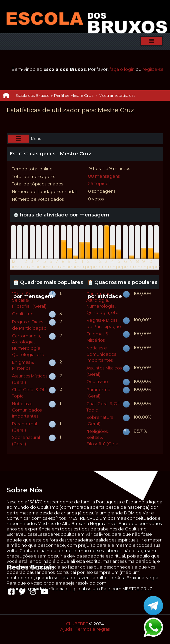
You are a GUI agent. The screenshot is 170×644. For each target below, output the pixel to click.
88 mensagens (104, 176)
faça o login (122, 69)
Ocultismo (23, 314)
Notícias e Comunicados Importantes (27, 410)
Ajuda (66, 629)
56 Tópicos (99, 184)
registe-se (153, 69)
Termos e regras (93, 629)
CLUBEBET (77, 624)
